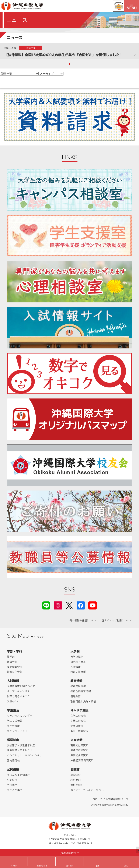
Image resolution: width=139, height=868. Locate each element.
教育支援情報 (78, 672)
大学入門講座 (15, 790)
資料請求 (70, 866)
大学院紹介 (77, 657)
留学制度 (13, 740)
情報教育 (76, 696)
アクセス (14, 866)
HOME (125, 866)
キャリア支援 (79, 710)
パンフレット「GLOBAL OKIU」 (25, 755)
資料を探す (77, 785)
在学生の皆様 (78, 716)
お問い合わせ (42, 866)
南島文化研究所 (79, 745)
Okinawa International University (110, 805)
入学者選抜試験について (21, 686)
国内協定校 (13, 760)
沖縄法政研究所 (79, 750)
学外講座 (12, 785)
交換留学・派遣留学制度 (21, 745)
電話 (97, 866)
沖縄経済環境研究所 (82, 760)
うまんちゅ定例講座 (18, 775)
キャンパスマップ (17, 731)
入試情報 (76, 667)
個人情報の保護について (83, 620)
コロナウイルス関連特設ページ (110, 799)
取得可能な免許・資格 (83, 701)
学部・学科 (14, 651)
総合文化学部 (15, 672)
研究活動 (76, 740)
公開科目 (12, 780)
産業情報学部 (15, 667)
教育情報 (76, 681)
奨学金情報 (13, 726)
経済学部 (12, 662)
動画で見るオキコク (18, 696)
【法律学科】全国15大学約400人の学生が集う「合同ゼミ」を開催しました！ (64, 55)
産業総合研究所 (79, 755)
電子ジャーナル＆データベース (88, 790)
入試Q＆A (13, 701)
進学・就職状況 (79, 731)
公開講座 (13, 769)
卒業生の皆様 (78, 721)
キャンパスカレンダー (20, 716)
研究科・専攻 (78, 662)
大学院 (75, 651)
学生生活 (13, 710)
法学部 (11, 657)
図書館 (75, 769)
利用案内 (76, 780)
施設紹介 (76, 775)
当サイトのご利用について (117, 620)
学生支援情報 (15, 721)
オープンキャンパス (18, 691)
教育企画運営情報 (81, 691)
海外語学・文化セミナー (21, 750)
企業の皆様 (77, 726)
